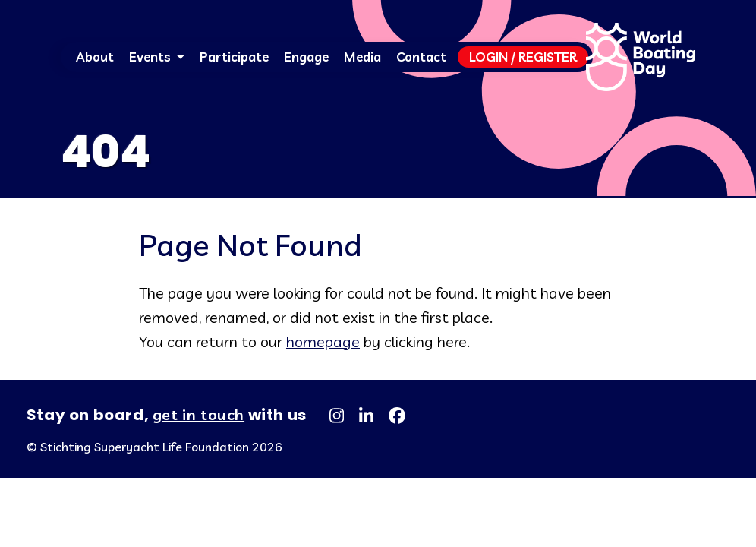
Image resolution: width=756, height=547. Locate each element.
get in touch (198, 414)
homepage (323, 341)
